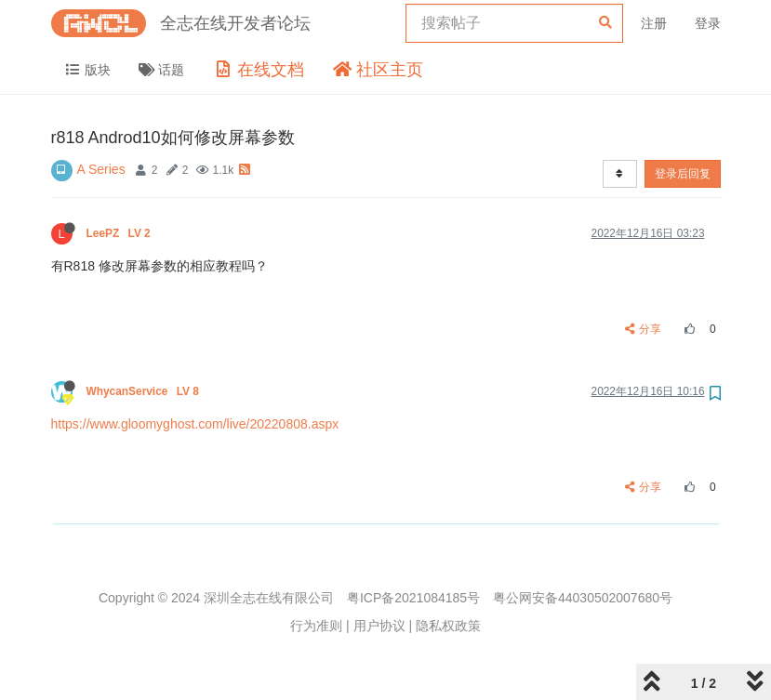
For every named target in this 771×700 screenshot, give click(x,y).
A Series (101, 169)
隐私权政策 (448, 626)
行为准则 (316, 626)
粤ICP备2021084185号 (413, 598)
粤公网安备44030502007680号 (583, 598)
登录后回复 (683, 174)
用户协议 (379, 626)
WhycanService (145, 391)
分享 (643, 329)
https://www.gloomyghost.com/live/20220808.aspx (195, 424)
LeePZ (120, 233)
